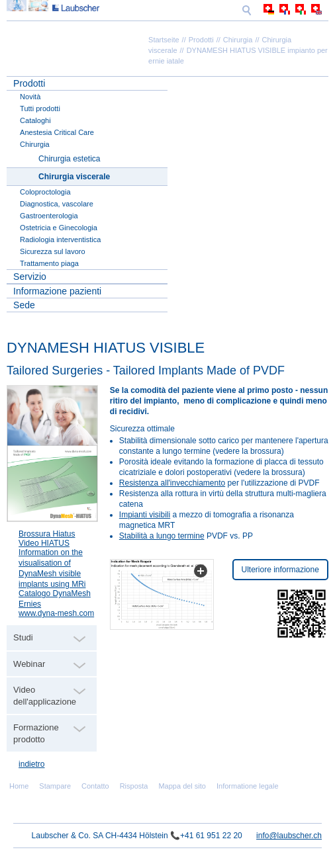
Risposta (134, 786)
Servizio (30, 277)
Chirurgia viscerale (74, 177)
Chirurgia (238, 40)
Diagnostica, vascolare (57, 204)
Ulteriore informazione (280, 570)
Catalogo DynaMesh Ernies (55, 599)
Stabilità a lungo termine (162, 536)
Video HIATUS (44, 543)
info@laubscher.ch (289, 836)
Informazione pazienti (57, 291)
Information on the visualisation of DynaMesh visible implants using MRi (52, 568)
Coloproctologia (45, 192)
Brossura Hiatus (47, 534)
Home (19, 786)
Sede (24, 305)
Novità (30, 97)
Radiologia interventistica (60, 239)
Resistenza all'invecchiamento (172, 483)
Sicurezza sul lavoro (52, 251)
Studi (23, 637)
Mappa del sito (182, 786)
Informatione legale (248, 786)
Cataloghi (35, 120)
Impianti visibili (145, 515)
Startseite (164, 40)
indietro (31, 764)
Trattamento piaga (49, 263)
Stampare (55, 786)
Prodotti (201, 40)
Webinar (29, 664)
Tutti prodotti (40, 108)
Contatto (95, 786)
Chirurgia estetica (69, 159)
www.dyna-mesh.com (56, 613)
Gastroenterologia (49, 216)
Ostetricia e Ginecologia (59, 228)
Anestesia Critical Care (57, 132)
